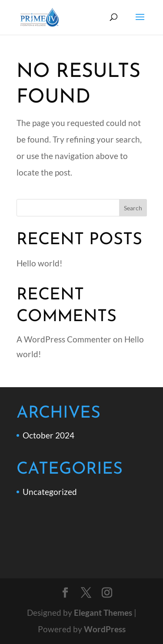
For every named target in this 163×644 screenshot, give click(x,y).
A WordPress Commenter (64, 339)
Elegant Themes (103, 612)
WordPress (105, 629)
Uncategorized (50, 492)
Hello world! (40, 263)
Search (133, 208)
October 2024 (48, 435)
